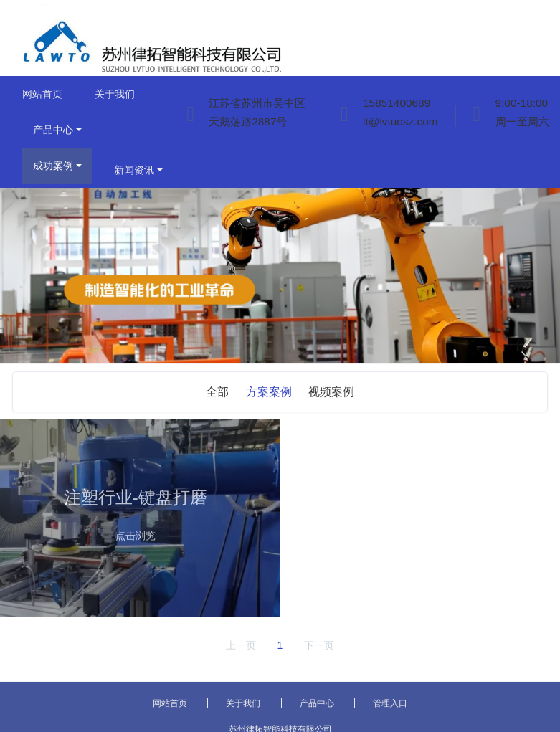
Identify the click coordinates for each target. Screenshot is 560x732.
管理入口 (390, 703)
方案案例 (269, 392)
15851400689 (397, 103)
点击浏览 (136, 536)
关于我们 (115, 94)
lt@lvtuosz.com (400, 122)
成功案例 (53, 166)
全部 (217, 392)
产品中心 (53, 130)
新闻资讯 (134, 170)
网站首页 (42, 94)
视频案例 (331, 392)
